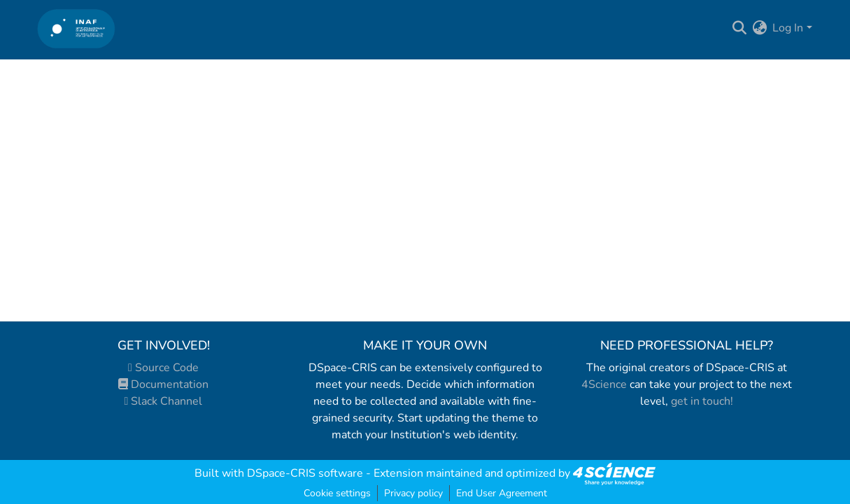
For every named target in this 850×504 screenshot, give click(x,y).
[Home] (77, 28)
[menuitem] (759, 28)
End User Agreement (502, 493)
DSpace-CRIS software (305, 473)
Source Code (163, 368)
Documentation (163, 384)
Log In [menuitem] (788, 28)
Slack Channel (164, 401)
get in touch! (702, 401)
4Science (604, 384)
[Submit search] (739, 28)
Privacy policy (413, 493)
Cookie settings (337, 493)
